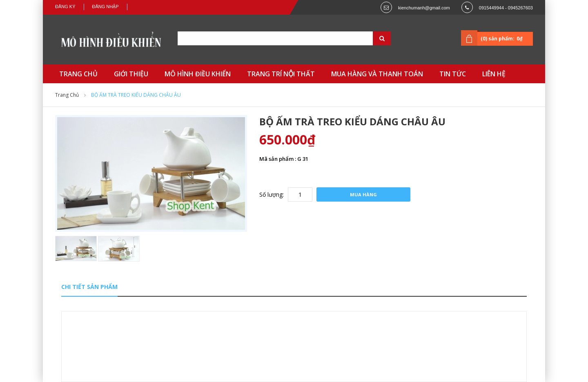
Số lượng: (272, 194)
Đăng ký (65, 7)
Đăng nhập (106, 7)
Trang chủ (67, 95)
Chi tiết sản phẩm (89, 287)
